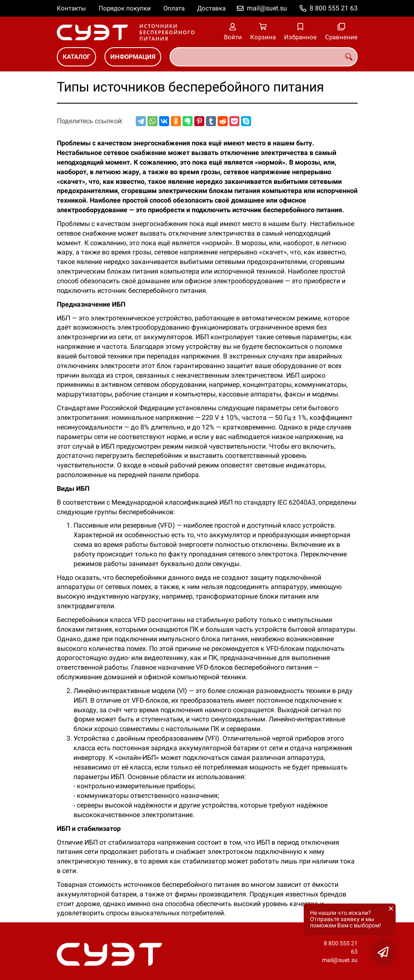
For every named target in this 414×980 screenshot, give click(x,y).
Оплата (174, 8)
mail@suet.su (267, 8)
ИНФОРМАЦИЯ (133, 57)
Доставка (211, 8)
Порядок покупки (125, 8)
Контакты (71, 8)
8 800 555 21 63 (334, 8)
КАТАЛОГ (76, 57)
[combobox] (264, 57)
